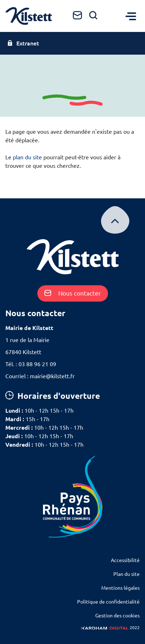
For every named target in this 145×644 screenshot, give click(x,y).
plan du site (27, 157)
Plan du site (127, 574)
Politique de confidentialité (108, 602)
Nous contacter (73, 293)
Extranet (23, 43)
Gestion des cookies (117, 616)
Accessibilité (125, 560)
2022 (110, 628)
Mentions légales (120, 588)
